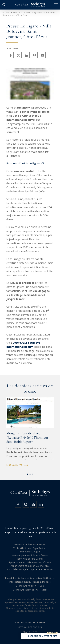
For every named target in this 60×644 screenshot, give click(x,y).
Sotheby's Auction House (30, 586)
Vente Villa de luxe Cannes (30, 559)
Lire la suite (17, 465)
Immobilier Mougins (30, 552)
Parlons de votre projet (41, 636)
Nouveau (52, 633)
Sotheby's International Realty (30, 590)
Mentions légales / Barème (30, 622)
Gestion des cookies (30, 627)
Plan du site (30, 632)
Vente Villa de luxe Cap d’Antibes (30, 548)
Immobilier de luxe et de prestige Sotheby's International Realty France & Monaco (30, 580)
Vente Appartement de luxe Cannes (30, 555)
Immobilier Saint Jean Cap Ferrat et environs (30, 569)
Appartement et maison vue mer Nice (30, 566)
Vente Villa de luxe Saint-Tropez (30, 544)
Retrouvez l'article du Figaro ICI (25, 163)
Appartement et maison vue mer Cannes (30, 562)
